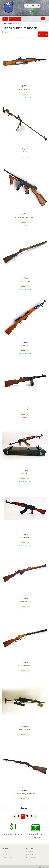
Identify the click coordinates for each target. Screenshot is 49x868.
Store (5, 19)
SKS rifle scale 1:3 (25, 345)
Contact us (6, 851)
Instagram (31, 857)
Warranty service (7, 857)
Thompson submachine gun (25, 217)
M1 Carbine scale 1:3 (25, 89)
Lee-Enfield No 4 (25, 602)
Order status (29, 851)
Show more (24, 808)
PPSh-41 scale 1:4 (25, 410)
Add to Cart (25, 94)
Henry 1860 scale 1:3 (25, 666)
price (5, 32)
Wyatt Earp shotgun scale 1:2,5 (25, 794)
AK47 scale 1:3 (25, 538)
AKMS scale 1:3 (25, 474)
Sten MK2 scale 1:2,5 (25, 730)
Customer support (32, 6)
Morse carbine (25, 281)
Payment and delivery (8, 854)
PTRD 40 (25, 151)
